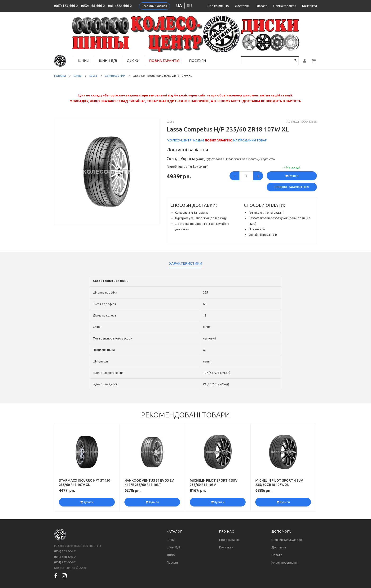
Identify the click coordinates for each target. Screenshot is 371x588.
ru (189, 6)
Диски (133, 61)
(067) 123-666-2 (66, 6)
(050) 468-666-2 (93, 6)
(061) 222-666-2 (120, 6)
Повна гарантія (285, 6)
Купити (292, 176)
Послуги (197, 61)
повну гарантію (219, 140)
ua (179, 6)
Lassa (170, 122)
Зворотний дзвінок (155, 6)
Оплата (261, 6)
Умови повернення (285, 562)
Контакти (309, 6)
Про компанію (218, 6)
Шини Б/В (108, 61)
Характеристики (186, 263)
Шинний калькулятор (287, 540)
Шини (84, 61)
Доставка (242, 6)
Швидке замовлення (292, 187)
